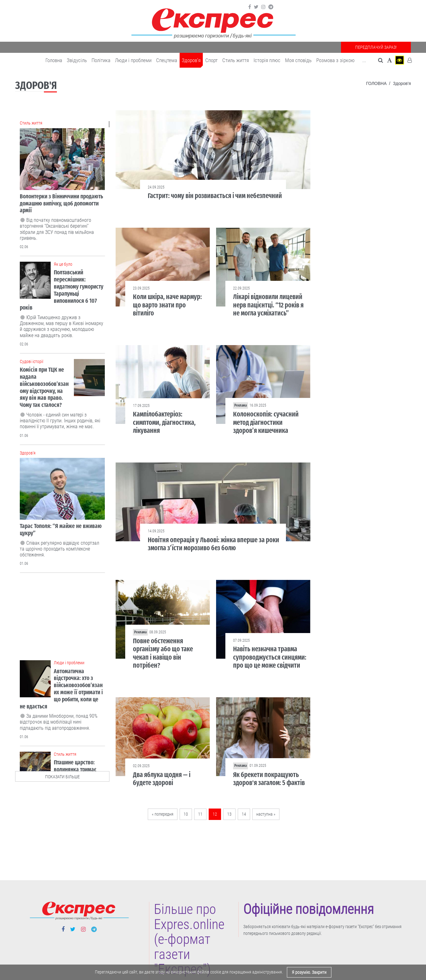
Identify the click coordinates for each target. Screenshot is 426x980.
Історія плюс (267, 60)
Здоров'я (191, 60)
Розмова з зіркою (335, 60)
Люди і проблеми (133, 60)
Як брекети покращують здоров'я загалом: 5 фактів (269, 779)
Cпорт (211, 60)
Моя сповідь (298, 60)
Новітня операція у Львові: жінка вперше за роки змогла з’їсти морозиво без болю (213, 544)
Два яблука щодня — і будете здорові (162, 779)
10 (186, 814)
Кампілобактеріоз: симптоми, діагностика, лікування (164, 422)
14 (244, 814)
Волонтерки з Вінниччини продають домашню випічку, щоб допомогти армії (61, 203)
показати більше (62, 777)
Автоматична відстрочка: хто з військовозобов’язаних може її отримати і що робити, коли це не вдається (61, 689)
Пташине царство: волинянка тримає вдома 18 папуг (75, 769)
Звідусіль (77, 60)
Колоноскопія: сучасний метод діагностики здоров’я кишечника (266, 422)
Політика (101, 60)
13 (229, 814)
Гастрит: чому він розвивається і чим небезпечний (215, 196)
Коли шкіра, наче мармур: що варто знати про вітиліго (167, 305)
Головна (54, 60)
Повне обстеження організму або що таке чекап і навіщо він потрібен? (163, 653)
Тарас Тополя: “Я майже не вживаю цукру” (61, 530)
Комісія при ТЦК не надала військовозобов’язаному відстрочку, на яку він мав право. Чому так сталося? (44, 387)
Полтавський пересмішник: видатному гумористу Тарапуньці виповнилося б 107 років (62, 290)
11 (200, 814)
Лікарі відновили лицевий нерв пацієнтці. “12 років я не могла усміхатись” (268, 305)
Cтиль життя (236, 60)
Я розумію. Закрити (309, 972)
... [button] (364, 60)
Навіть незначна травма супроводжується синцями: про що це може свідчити (270, 657)
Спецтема (167, 60)
